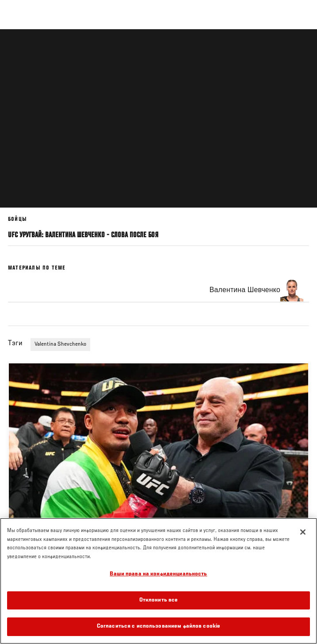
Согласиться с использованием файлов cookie (158, 627)
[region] (158, 581)
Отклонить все (159, 600)
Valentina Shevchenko (60, 344)
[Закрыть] (303, 532)
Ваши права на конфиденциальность (158, 574)
